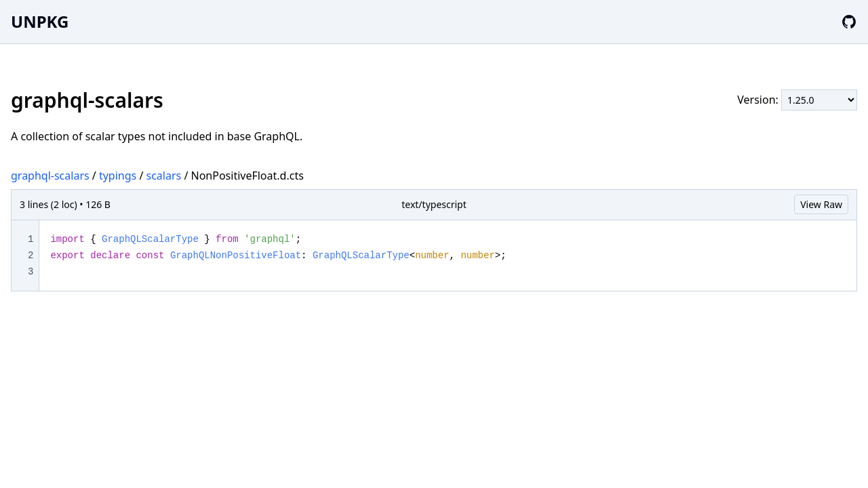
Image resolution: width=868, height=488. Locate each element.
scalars (164, 176)
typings (118, 176)
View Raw (821, 204)
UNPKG (40, 21)
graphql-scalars (50, 176)
